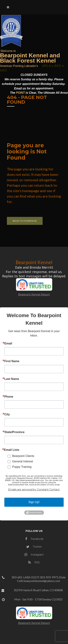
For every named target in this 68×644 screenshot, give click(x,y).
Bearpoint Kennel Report (34, 295)
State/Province (14, 432)
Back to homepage (25, 221)
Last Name (12, 379)
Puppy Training (22, 467)
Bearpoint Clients (23, 456)
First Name (12, 361)
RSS (34, 562)
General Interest (23, 461)
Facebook (34, 539)
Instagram (34, 555)
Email (8, 344)
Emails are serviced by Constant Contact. (34, 490)
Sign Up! (34, 502)
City (7, 414)
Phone (9, 397)
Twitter (34, 547)
